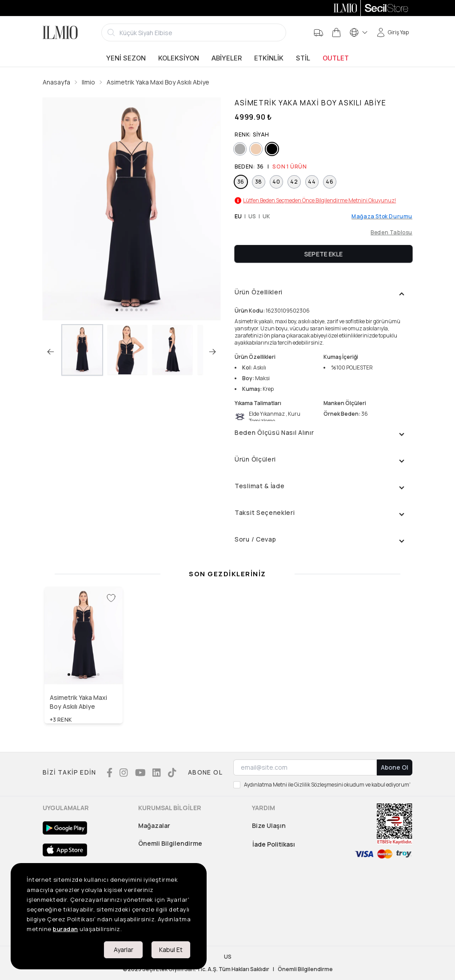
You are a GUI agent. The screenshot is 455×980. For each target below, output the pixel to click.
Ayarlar (124, 950)
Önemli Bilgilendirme (170, 843)
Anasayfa (56, 82)
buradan (66, 929)
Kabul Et (171, 950)
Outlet (336, 58)
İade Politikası (274, 844)
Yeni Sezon (126, 58)
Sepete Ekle (323, 254)
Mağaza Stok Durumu (382, 217)
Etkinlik (269, 58)
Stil (303, 58)
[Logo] (60, 32)
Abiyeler (227, 58)
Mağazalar (154, 825)
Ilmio (88, 82)
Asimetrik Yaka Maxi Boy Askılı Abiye (158, 82)
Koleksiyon (179, 58)
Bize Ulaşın (269, 825)
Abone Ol (395, 767)
